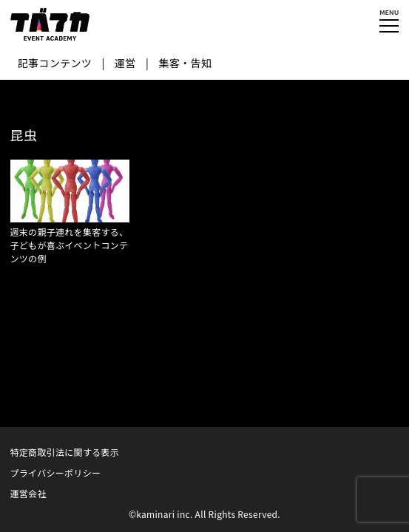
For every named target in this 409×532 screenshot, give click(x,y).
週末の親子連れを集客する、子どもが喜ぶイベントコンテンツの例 (70, 245)
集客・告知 (186, 63)
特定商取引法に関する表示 (65, 452)
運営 (125, 63)
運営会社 (28, 493)
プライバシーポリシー (56, 473)
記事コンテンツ (55, 63)
